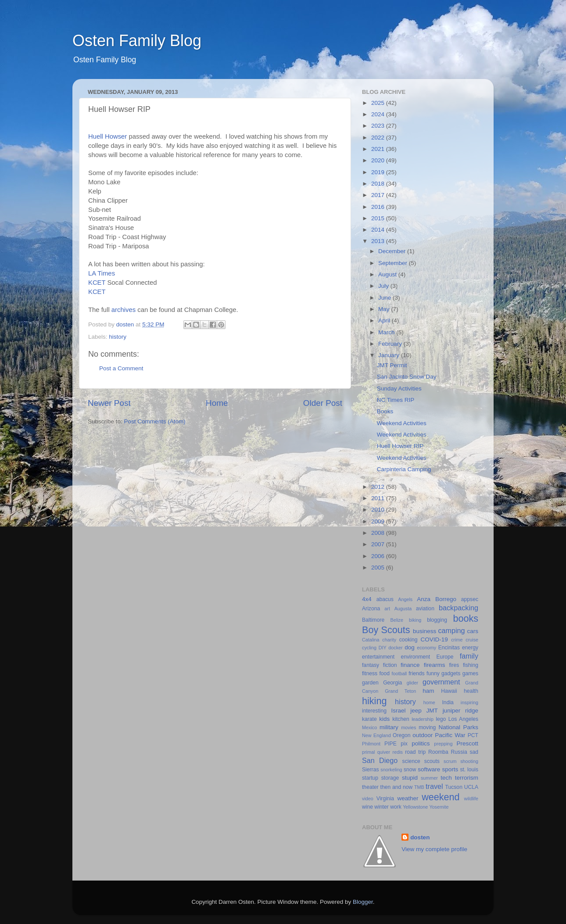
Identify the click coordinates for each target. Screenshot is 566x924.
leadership (423, 719)
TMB (419, 787)
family (469, 656)
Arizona (371, 609)
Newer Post (109, 403)
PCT (473, 735)
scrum (450, 761)
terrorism (467, 778)
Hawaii (449, 691)
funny (433, 673)
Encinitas (449, 648)
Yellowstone (415, 807)
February (391, 344)
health (471, 691)
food (384, 673)
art (387, 609)
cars (473, 631)
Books (385, 411)
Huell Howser (107, 136)
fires (454, 665)
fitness (370, 673)
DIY (383, 648)
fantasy (371, 665)
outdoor (423, 735)
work (396, 807)
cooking (408, 640)
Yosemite (439, 807)
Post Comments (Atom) (155, 421)
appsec (470, 599)
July (384, 286)
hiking (374, 701)
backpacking (459, 608)
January (390, 355)
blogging (437, 620)
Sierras (370, 770)
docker (395, 648)
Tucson (454, 787)
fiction (390, 665)
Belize (397, 620)
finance (410, 665)
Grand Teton (400, 691)
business (424, 631)
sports (450, 769)
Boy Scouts (386, 630)
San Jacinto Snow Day (407, 377)
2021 (379, 149)
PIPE (390, 744)
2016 (379, 207)
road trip (415, 752)
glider (412, 683)
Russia (459, 752)
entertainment (378, 657)
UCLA (471, 787)
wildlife (471, 799)
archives (124, 310)
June (385, 298)
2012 (379, 487)
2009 (379, 521)
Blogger (363, 902)
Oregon (402, 735)
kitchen (401, 719)
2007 (379, 544)
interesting (374, 711)
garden (370, 683)
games (470, 673)
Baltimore (373, 620)
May (385, 309)
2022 (379, 138)
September (394, 263)
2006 (379, 556)
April (385, 321)
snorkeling (391, 770)
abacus (385, 599)
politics (421, 743)
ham (428, 691)
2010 (379, 510)
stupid (410, 778)
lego (441, 719)
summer (429, 778)
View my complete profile (434, 849)
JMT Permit (392, 365)
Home (217, 403)
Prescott (467, 743)
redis (398, 752)
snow (410, 770)
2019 (379, 172)
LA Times (102, 273)
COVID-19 (434, 639)
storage (390, 778)
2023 (379, 126)
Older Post (323, 403)
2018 (379, 184)
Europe (445, 657)
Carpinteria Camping (404, 469)
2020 (379, 160)
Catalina (371, 640)
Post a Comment (121, 368)
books (466, 618)
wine (367, 807)
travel (434, 786)
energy (470, 648)
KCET (97, 283)
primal (368, 752)
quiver (384, 752)
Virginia (385, 799)
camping (451, 630)
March (387, 332)
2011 (379, 498)
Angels (405, 599)
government (441, 682)
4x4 (367, 599)
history (118, 337)
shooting (469, 761)
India (448, 702)
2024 (379, 114)
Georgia (392, 683)
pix (404, 744)
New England (376, 735)
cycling (369, 648)
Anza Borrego (437, 599)
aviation (425, 609)
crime (457, 640)
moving (427, 727)
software (429, 769)
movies (408, 727)
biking (415, 620)
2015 (379, 218)
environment (415, 657)
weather (408, 798)
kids (384, 719)
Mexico (369, 727)
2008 (379, 533)
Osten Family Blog (137, 41)
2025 (379, 103)
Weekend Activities (402, 423)
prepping (443, 744)
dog (410, 647)
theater (370, 787)
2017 (379, 195)
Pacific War (450, 735)
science (411, 761)
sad (474, 752)
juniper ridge (460, 711)
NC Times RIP (396, 400)
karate (369, 719)
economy (426, 648)
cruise (472, 640)
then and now (397, 787)
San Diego (380, 760)
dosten (420, 837)
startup (370, 778)
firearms (435, 665)
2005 (379, 568)
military (389, 727)
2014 (379, 230)
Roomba (438, 752)
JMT (432, 711)
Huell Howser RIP (400, 446)
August (388, 274)
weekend (441, 797)
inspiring (469, 702)
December (393, 251)
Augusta (403, 609)
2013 (379, 241)
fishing (471, 665)
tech (446, 778)
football (399, 673)
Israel (398, 711)
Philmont (371, 744)
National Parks (458, 727)
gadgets (451, 673)
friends (416, 673)
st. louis (469, 770)
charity (389, 640)
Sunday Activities (399, 389)
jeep (416, 711)
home (429, 702)
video (368, 799)
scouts (432, 761)
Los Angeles (463, 719)
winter (381, 807)
